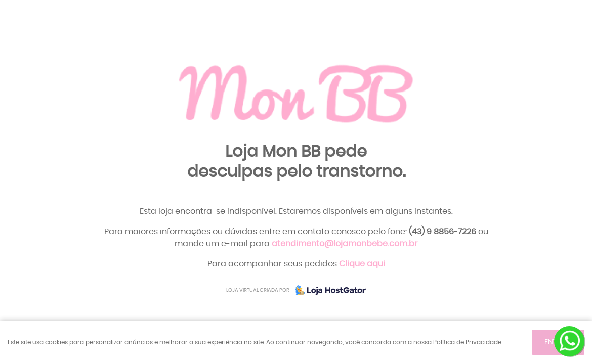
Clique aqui (362, 264)
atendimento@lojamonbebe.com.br (345, 244)
